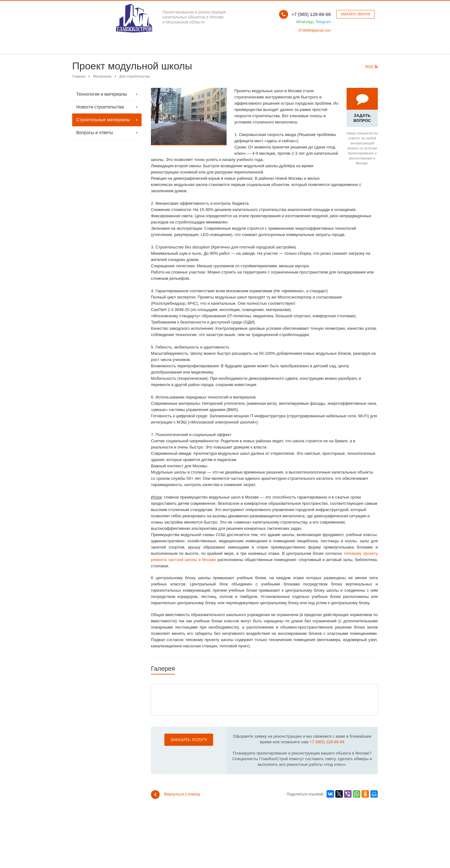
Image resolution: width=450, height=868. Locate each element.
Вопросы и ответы (95, 133)
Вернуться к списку (176, 795)
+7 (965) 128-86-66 (327, 742)
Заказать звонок (355, 14)
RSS (372, 67)
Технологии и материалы (102, 94)
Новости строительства (100, 107)
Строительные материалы (103, 120)
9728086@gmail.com (314, 30)
